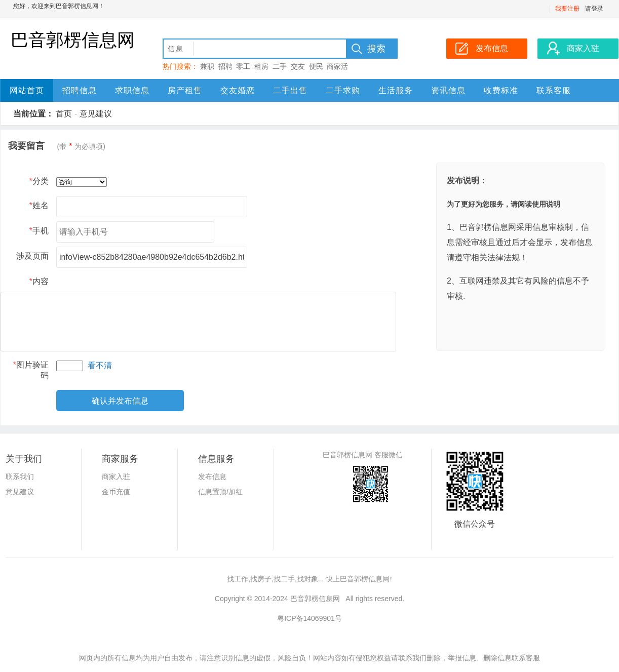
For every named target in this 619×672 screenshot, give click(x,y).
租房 (261, 66)
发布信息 (212, 477)
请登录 (594, 9)
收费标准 (501, 90)
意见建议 (96, 114)
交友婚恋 (238, 90)
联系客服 (554, 90)
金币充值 (116, 492)
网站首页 (27, 90)
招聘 (225, 66)
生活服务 (396, 90)
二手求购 (343, 90)
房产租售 (185, 90)
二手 (280, 66)
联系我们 (20, 477)
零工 (243, 66)
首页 (64, 114)
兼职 (207, 66)
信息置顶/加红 (220, 492)
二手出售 (290, 90)
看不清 (100, 365)
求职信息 (132, 90)
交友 (298, 66)
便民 (316, 66)
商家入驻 (116, 477)
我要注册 (567, 9)
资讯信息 (448, 90)
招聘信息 (80, 90)
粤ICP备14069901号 (309, 618)
